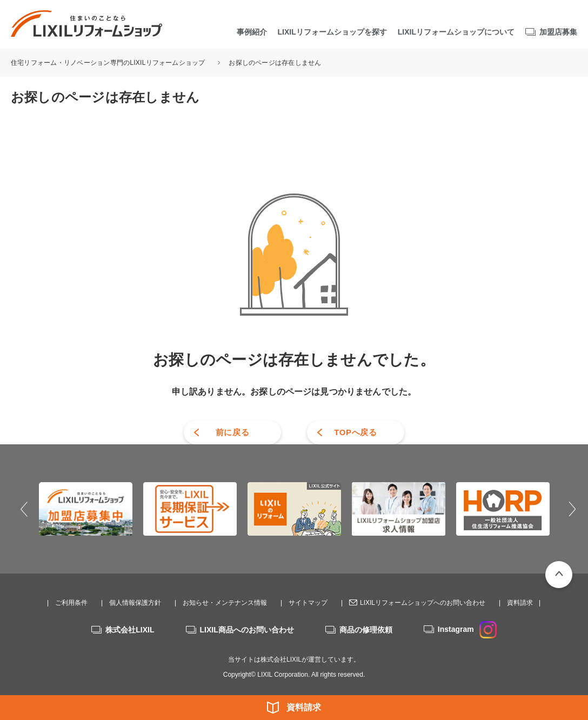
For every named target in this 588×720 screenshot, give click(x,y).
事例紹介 (252, 32)
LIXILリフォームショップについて (456, 32)
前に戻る (233, 432)
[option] (86, 509)
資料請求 (304, 707)
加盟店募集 (558, 32)
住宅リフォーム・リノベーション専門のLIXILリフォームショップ (109, 63)
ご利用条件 (71, 603)
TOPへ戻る (356, 432)
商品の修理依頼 (366, 630)
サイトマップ (308, 603)
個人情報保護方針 (135, 603)
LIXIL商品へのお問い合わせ (247, 630)
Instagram (467, 629)
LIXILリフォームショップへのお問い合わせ (423, 603)
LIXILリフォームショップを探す (332, 32)
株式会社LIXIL (130, 630)
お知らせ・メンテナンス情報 (225, 603)
